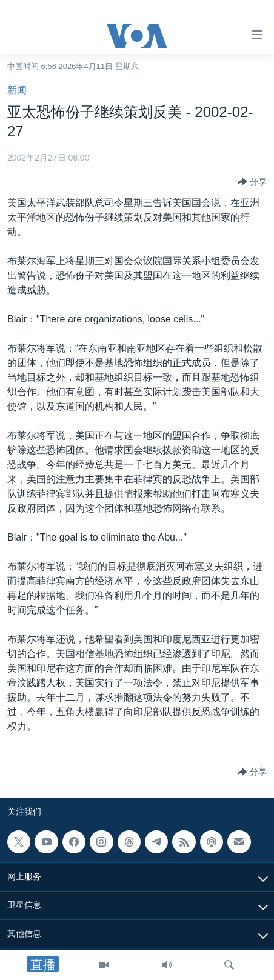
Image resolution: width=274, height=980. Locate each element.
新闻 (17, 90)
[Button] (252, 182)
